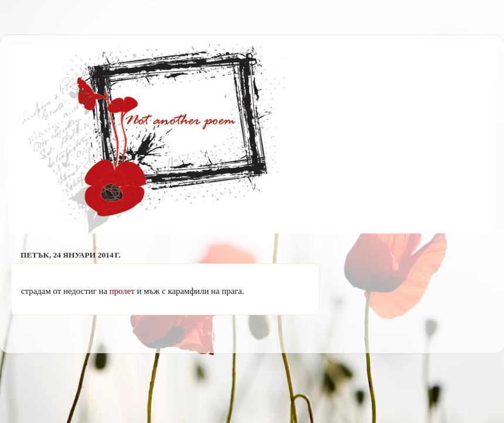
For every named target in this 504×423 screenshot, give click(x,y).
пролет (122, 291)
